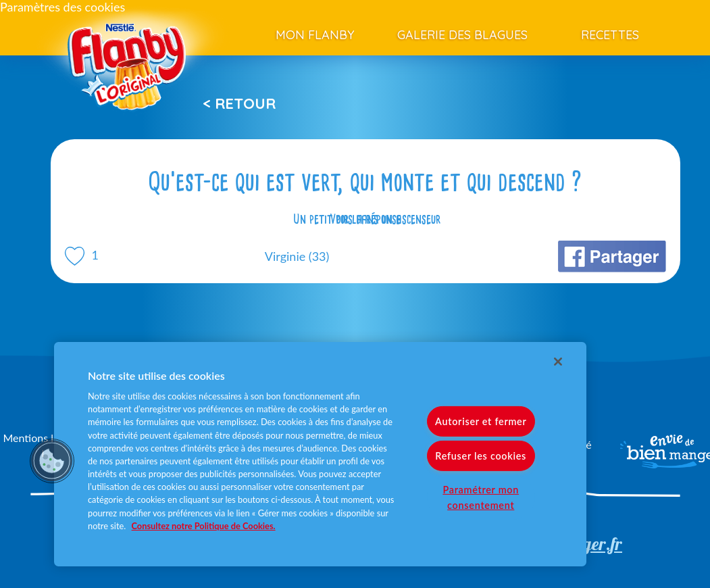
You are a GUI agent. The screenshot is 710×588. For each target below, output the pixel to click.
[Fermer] (558, 362)
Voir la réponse (365, 219)
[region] (320, 454)
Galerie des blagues (462, 35)
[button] (52, 461)
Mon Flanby (315, 35)
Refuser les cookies (481, 456)
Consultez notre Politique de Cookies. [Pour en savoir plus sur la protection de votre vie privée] (204, 526)
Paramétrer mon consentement (481, 497)
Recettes (610, 35)
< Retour (239, 103)
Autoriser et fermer (481, 421)
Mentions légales (43, 438)
